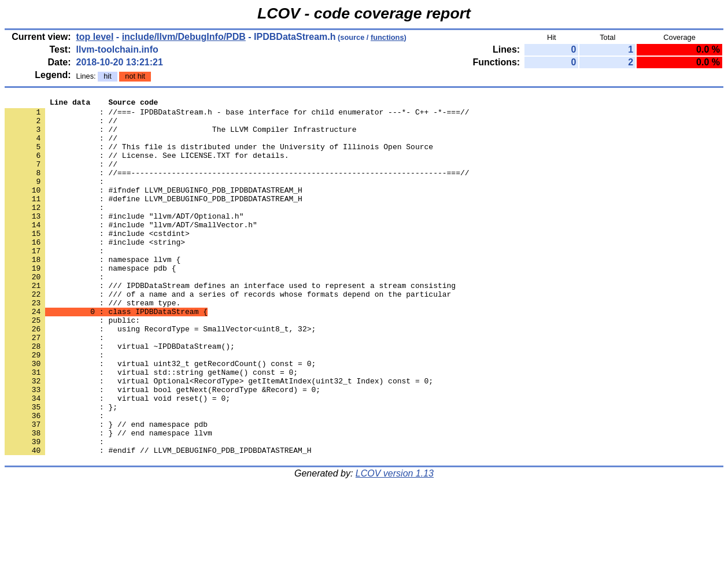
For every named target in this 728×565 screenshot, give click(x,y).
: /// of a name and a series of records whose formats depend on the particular (228, 334)
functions (387, 37)
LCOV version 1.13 (395, 544)
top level (95, 37)
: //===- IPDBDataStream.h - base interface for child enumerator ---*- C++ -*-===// (237, 115)
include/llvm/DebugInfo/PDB (184, 37)
